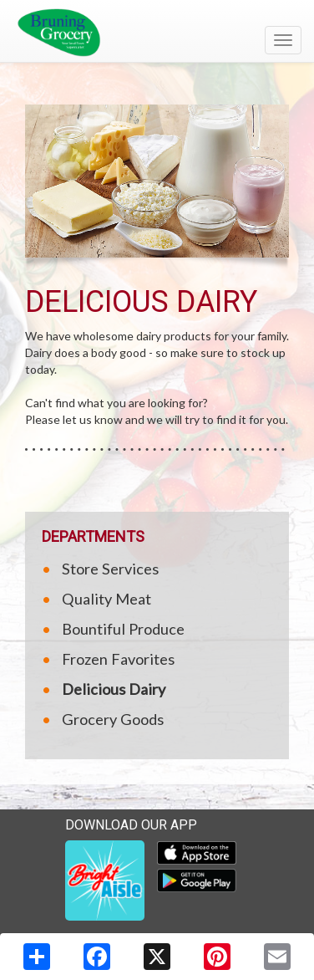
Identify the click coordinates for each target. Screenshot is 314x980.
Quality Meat (106, 599)
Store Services (110, 569)
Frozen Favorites (118, 659)
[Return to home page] (157, 33)
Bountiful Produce (123, 629)
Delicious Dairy (114, 689)
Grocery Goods (113, 719)
